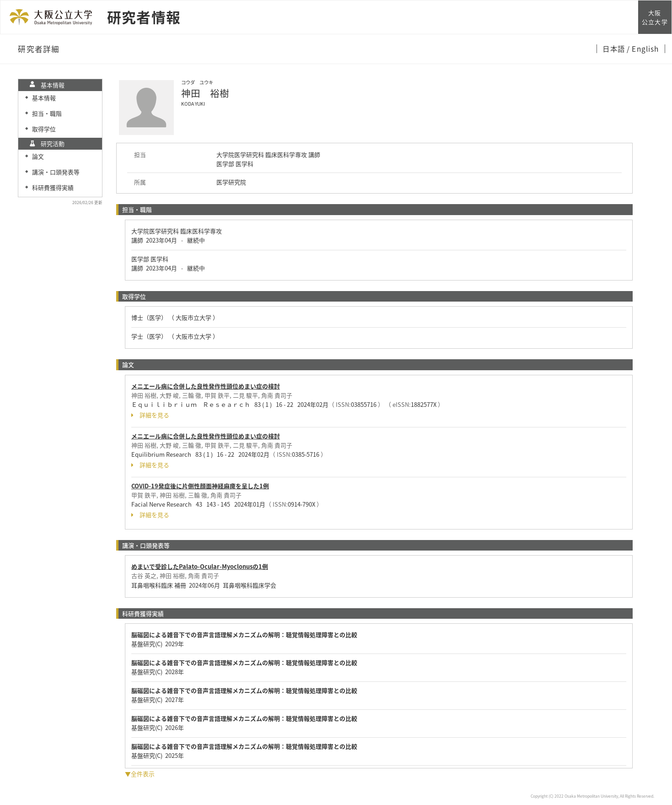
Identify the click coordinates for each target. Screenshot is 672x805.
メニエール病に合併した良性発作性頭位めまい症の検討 (206, 386)
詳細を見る (150, 415)
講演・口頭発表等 (56, 172)
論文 (38, 156)
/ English (643, 49)
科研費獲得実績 (53, 187)
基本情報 (44, 98)
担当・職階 (47, 113)
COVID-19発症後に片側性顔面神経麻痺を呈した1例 (200, 486)
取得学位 (44, 129)
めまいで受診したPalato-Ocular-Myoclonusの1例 (200, 566)
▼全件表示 (140, 774)
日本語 (615, 49)
